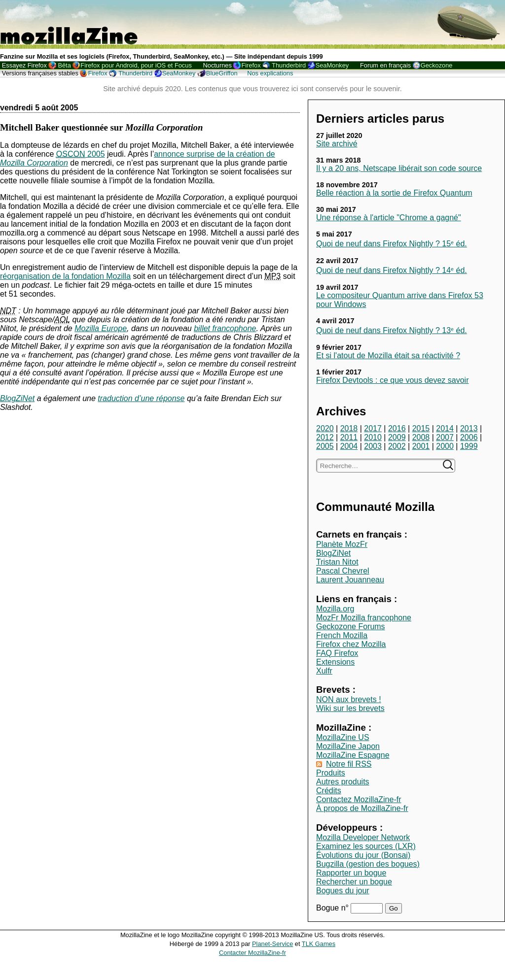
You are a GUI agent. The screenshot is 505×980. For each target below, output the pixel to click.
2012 (325, 437)
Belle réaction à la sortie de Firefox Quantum (394, 193)
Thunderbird (289, 65)
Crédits (329, 791)
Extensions (335, 662)
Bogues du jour (343, 891)
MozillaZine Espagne (353, 755)
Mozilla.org (335, 609)
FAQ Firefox (337, 653)
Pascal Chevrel (343, 571)
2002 (397, 446)
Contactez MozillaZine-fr (359, 799)
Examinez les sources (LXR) (366, 846)
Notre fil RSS (349, 764)
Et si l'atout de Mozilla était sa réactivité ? (388, 355)
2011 (349, 437)
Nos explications (270, 73)
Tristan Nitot (337, 562)
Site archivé (337, 144)
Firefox (251, 65)
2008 (421, 437)
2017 (373, 428)
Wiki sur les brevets (350, 708)
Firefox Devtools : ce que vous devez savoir (392, 380)
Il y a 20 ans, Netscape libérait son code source (399, 168)
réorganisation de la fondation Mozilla (65, 276)
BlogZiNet (333, 553)
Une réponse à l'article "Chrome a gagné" (389, 218)
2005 (325, 446)
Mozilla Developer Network (363, 837)
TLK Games (319, 944)
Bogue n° (333, 908)
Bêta (64, 65)
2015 (421, 428)
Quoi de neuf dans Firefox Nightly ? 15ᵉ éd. (392, 244)
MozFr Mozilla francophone (364, 618)
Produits (331, 773)
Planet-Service (272, 944)
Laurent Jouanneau (350, 580)
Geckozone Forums (351, 626)
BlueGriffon (222, 73)
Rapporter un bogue (351, 873)
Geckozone (437, 65)
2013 (469, 428)
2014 (445, 428)
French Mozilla (342, 635)
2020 (325, 428)
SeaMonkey (332, 65)
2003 (373, 446)
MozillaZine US (343, 737)
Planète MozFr (342, 544)
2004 (349, 446)
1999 (469, 446)
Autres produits (343, 782)
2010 (373, 437)
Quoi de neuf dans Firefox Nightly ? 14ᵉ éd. (392, 270)
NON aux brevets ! (349, 699)
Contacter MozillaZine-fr (252, 953)
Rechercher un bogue (354, 882)
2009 (397, 437)
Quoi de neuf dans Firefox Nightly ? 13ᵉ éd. (392, 330)
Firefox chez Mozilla (351, 644)
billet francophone (225, 328)
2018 (349, 428)
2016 (397, 428)
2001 (421, 446)
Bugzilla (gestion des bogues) (368, 864)
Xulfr (324, 671)
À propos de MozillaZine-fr (362, 808)
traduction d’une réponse (141, 398)
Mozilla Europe (101, 328)
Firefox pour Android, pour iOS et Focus (136, 65)
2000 (445, 446)
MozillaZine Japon (348, 746)
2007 (445, 437)
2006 (469, 437)
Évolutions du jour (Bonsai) (363, 855)
